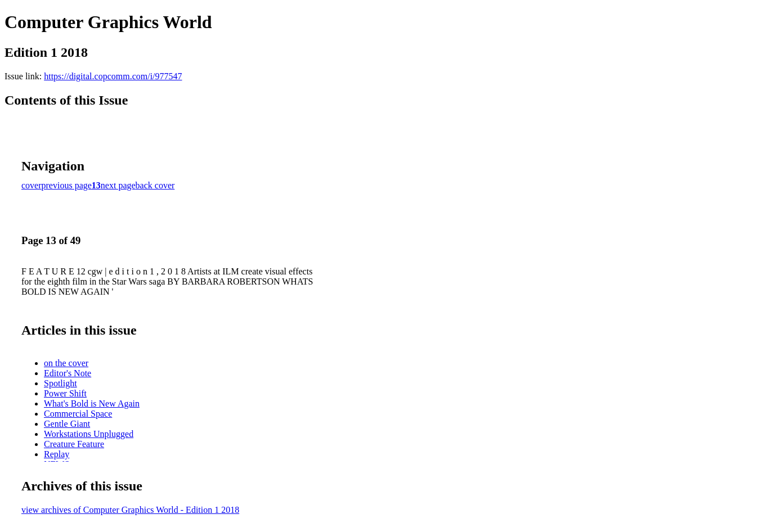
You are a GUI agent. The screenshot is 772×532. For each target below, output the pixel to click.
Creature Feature (74, 444)
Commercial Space (78, 414)
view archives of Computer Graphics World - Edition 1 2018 (130, 510)
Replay (57, 454)
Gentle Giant (67, 424)
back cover (155, 185)
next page (118, 185)
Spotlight (60, 383)
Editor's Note (68, 373)
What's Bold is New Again (92, 403)
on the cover (66, 363)
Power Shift (65, 393)
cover (32, 185)
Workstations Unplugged (89, 434)
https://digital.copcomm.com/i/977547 (113, 76)
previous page (67, 185)
